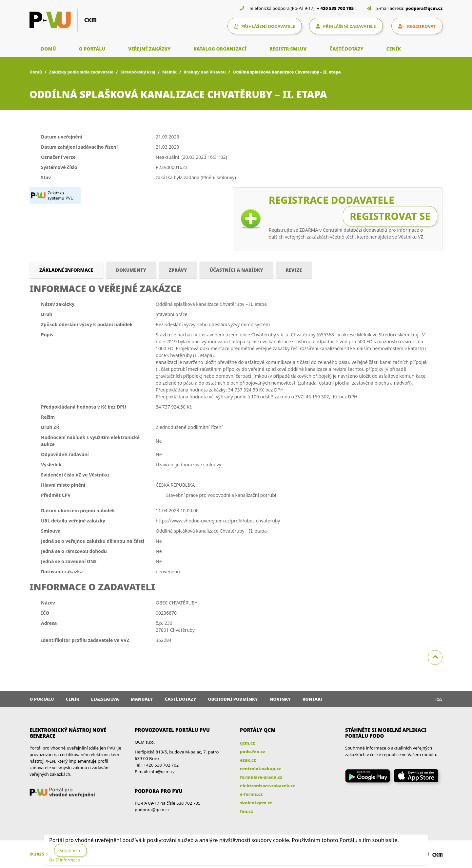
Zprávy (178, 270)
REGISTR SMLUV (288, 49)
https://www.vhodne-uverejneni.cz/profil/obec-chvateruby (218, 521)
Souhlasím (70, 850)
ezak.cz (248, 760)
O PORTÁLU (92, 49)
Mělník (169, 72)
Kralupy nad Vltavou (205, 72)
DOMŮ (49, 49)
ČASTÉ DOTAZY (346, 49)
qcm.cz (247, 743)
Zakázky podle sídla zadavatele (81, 72)
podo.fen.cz (253, 752)
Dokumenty (131, 270)
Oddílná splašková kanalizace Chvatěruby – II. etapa (211, 531)
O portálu (42, 699)
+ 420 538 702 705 (335, 8)
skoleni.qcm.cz (256, 803)
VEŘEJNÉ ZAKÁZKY (149, 49)
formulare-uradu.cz (261, 777)
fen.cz (246, 811)
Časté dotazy (180, 699)
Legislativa (105, 699)
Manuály (142, 699)
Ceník (73, 699)
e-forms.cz (251, 794)
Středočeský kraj (138, 72)
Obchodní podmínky (233, 699)
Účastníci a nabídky (236, 270)
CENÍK (394, 49)
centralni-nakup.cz (260, 769)
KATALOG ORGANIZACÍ (220, 49)
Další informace (65, 860)
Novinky (280, 699)
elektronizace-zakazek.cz (267, 786)
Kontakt (313, 699)
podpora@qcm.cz (424, 8)
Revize (294, 270)
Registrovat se (390, 216)
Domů (36, 72)
